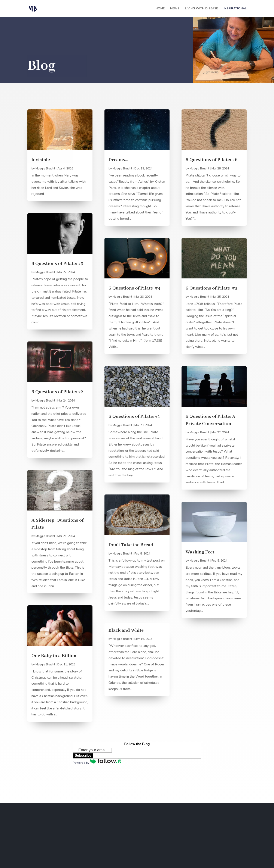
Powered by (97, 763)
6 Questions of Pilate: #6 (212, 160)
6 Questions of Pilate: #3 (211, 288)
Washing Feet (200, 552)
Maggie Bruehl (45, 168)
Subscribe (83, 755)
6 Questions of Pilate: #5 (57, 264)
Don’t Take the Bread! (132, 545)
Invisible (41, 160)
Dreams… (118, 160)
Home (160, 9)
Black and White (126, 630)
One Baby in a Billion (54, 656)
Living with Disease (201, 9)
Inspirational (235, 9)
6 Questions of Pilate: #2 (57, 392)
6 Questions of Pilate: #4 (135, 288)
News (175, 9)
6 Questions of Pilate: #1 (134, 416)
